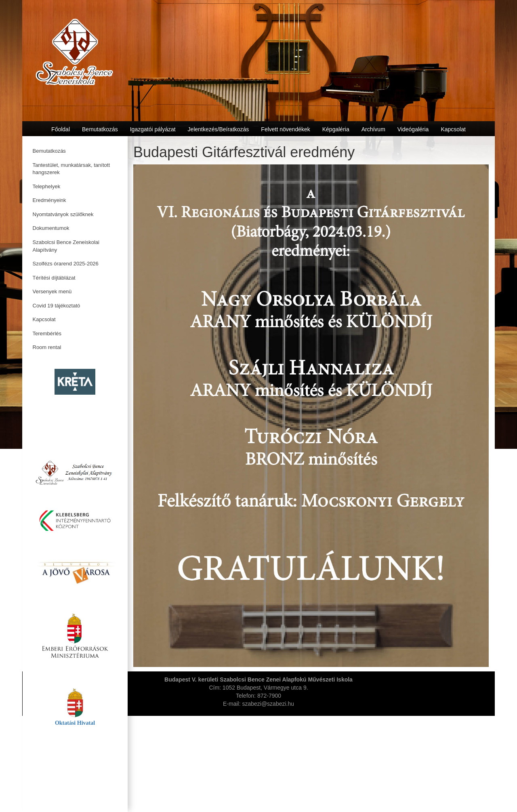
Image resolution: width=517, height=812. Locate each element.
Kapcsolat (44, 319)
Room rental (47, 347)
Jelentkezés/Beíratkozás (219, 129)
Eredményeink (49, 200)
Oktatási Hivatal (75, 723)
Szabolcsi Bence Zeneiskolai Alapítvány (66, 246)
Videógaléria (413, 129)
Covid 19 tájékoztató (57, 306)
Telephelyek (47, 186)
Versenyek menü (52, 291)
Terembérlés (47, 333)
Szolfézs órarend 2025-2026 (66, 264)
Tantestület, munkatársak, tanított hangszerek (71, 169)
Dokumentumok (51, 228)
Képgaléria (336, 129)
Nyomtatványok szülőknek (63, 214)
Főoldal (61, 129)
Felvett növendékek (285, 129)
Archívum (373, 129)
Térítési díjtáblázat (54, 278)
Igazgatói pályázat (153, 129)
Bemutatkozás (49, 151)
